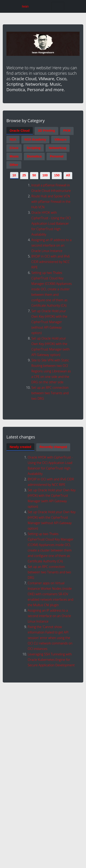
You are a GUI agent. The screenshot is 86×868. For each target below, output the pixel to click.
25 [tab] (24, 175)
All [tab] (68, 175)
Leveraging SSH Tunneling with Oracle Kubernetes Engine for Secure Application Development (51, 660)
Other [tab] (14, 165)
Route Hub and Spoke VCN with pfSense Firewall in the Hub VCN (51, 202)
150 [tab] (57, 175)
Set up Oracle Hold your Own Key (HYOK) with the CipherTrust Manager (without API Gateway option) (49, 322)
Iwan (25, 6)
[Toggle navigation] (58, 6)
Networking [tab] (58, 148)
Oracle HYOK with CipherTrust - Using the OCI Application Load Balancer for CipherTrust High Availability (51, 223)
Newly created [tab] (20, 447)
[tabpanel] (43, 290)
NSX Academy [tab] (35, 139)
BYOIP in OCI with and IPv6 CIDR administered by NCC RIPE (51, 262)
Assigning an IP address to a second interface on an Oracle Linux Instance (51, 245)
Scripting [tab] (34, 148)
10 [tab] (14, 175)
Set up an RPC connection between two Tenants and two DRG (50, 393)
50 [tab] (34, 175)
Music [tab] (14, 156)
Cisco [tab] (14, 148)
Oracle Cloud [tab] (20, 131)
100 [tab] (45, 175)
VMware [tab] (60, 139)
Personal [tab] (57, 156)
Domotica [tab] (34, 156)
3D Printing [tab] (46, 131)
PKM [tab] (67, 131)
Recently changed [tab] (53, 447)
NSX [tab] (13, 139)
